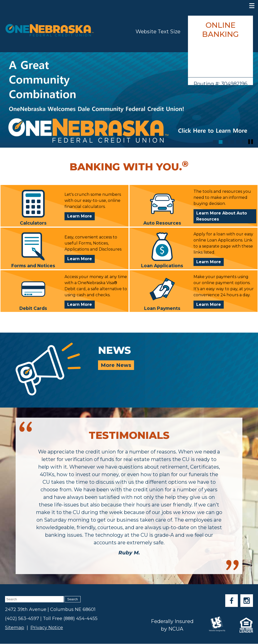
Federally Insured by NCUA (172, 625)
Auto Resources (162, 207)
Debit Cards (33, 293)
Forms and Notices (33, 250)
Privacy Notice (47, 628)
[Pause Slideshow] (250, 142)
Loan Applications (162, 250)
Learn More (81, 217)
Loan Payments (162, 293)
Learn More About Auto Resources (222, 216)
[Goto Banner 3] (226, 142)
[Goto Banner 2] (221, 142)
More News (116, 365)
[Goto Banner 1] (215, 142)
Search (73, 599)
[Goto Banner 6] (244, 142)
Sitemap (15, 628)
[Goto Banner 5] (238, 142)
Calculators (33, 207)
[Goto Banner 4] (232, 142)
